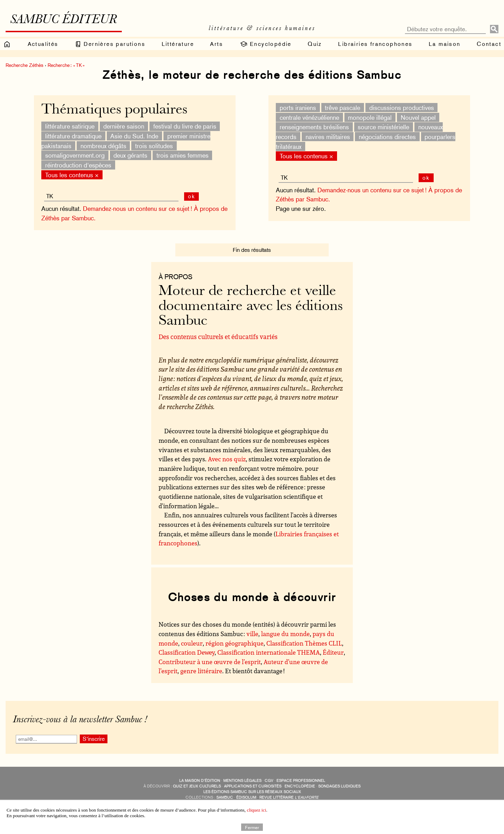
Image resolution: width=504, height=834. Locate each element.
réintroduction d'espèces (78, 165)
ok (426, 178)
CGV (269, 781)
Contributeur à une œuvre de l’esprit (210, 662)
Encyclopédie (265, 44)
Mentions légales (242, 781)
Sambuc (225, 797)
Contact (489, 44)
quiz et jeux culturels (197, 786)
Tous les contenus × (306, 156)
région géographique (234, 643)
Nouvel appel (418, 117)
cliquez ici (256, 810)
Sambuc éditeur (64, 20)
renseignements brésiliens (314, 127)
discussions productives (402, 108)
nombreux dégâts (103, 146)
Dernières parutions (110, 44)
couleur (192, 643)
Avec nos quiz (227, 459)
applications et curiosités (253, 786)
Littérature (178, 44)
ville (252, 634)
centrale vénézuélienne (309, 117)
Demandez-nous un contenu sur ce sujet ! (372, 190)
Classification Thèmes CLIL (304, 643)
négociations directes (387, 137)
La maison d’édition (200, 781)
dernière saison (124, 126)
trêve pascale (342, 108)
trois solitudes (154, 146)
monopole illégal (370, 117)
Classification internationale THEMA (269, 652)
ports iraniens (298, 108)
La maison (445, 44)
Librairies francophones (375, 44)
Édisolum (246, 797)
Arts (216, 44)
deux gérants (130, 155)
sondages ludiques (339, 786)
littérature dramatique (73, 136)
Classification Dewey (187, 652)
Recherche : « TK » (66, 65)
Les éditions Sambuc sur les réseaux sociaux (252, 792)
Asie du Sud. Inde (134, 136)
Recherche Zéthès (24, 65)
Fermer (252, 827)
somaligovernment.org (75, 155)
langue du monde (285, 634)
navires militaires (328, 137)
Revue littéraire (289, 797)
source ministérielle (383, 127)
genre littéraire (201, 671)
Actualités (43, 44)
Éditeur (333, 652)
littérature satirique (70, 126)
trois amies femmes (183, 155)
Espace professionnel (301, 781)
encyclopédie (300, 786)
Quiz (315, 44)
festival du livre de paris (185, 126)
